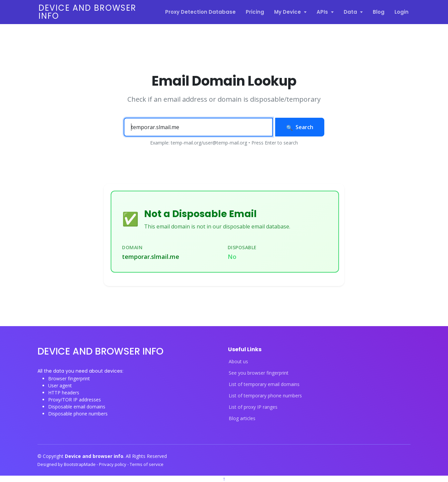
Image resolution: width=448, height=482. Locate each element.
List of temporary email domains (264, 384)
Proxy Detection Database (200, 12)
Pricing (255, 12)
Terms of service (147, 464)
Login (402, 12)
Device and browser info (87, 12)
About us (238, 362)
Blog (379, 12)
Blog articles (242, 418)
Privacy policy (113, 464)
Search (300, 127)
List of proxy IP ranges (253, 407)
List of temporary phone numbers (265, 396)
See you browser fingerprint (259, 373)
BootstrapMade (80, 464)
